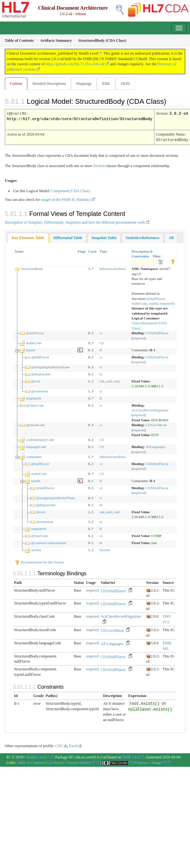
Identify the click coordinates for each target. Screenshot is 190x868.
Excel (73, 745)
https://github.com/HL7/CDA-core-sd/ (75, 64)
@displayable (41, 373)
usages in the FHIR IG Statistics (65, 199)
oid (102, 380)
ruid (117, 380)
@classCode (35, 404)
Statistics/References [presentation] (143, 237)
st (101, 366)
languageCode (36, 446)
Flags (82, 250)
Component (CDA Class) (70, 190)
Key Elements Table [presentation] (28, 237)
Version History (81, 762)
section (36, 549)
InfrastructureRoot (112, 268)
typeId (153, 302)
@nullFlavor (156, 298)
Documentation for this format (39, 561)
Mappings (84, 84)
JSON (125, 84)
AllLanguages (156, 446)
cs (101, 332)
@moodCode (35, 424)
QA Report (56, 762)
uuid (109, 380)
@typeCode (39, 535)
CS (102, 342)
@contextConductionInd (49, 542)
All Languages (112, 643)
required (139, 337)
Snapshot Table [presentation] (104, 237)
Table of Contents (31, 762)
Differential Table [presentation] (68, 237)
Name (19, 250)
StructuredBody (32, 268)
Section (99, 165)
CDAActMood (156, 424)
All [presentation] (171, 237)
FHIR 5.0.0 (131, 756)
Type (103, 250)
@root (36, 380)
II (101, 349)
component (34, 456)
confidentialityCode (40, 439)
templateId (167, 302)
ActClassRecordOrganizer (150, 409)
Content (16, 84)
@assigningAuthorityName (51, 366)
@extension (39, 390)
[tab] (28, 237)
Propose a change (150, 762)
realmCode (139, 302)
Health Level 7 (38, 756)
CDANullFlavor (157, 332)
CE (102, 439)
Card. (93, 250)
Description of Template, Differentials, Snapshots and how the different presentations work (75, 221)
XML (106, 84)
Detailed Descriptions (49, 84)
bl (101, 373)
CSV (59, 745)
